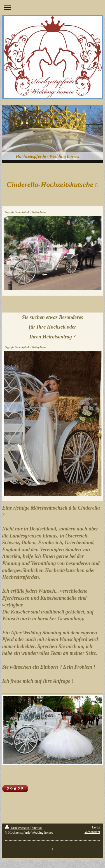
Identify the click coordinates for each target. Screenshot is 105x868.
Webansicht (92, 832)
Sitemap (37, 828)
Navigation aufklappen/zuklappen (53, 7)
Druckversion (17, 828)
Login (96, 827)
